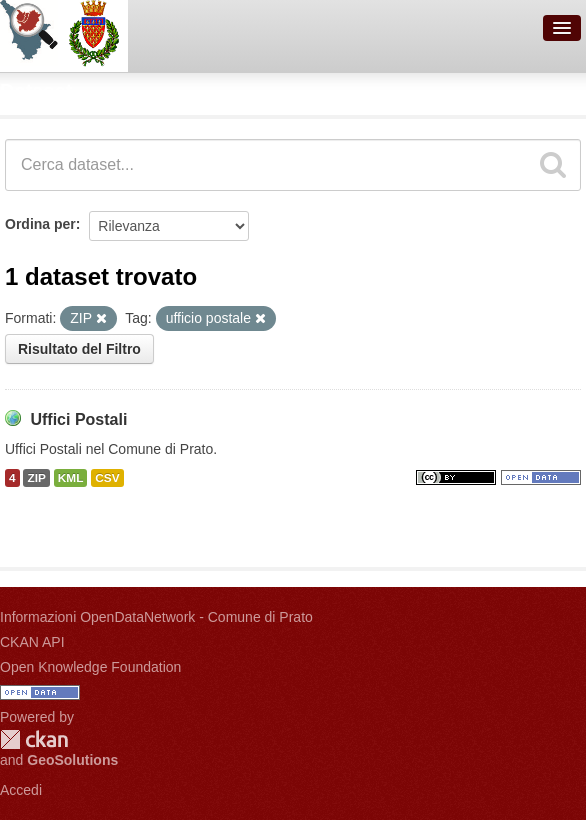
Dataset (36, 91)
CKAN (34, 739)
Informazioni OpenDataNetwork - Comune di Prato (156, 617)
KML (71, 478)
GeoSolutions (72, 760)
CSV (107, 478)
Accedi (21, 790)
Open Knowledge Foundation (90, 667)
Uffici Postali (78, 419)
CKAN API (32, 642)
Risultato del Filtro (79, 349)
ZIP (36, 478)
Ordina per (40, 224)
